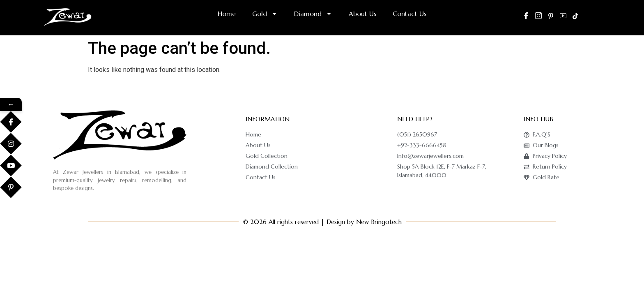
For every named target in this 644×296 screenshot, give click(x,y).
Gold (265, 14)
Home (227, 14)
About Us (362, 14)
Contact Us (409, 14)
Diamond (313, 14)
